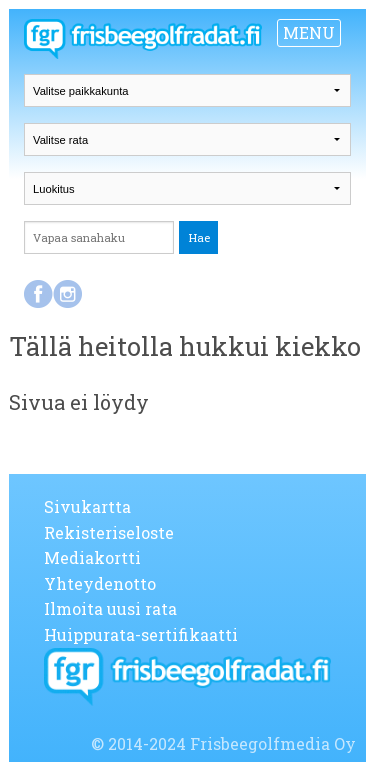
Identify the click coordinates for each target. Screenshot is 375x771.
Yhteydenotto (100, 583)
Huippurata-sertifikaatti (141, 634)
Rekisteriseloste (109, 532)
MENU (309, 32)
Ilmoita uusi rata (110, 608)
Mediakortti (92, 557)
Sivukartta (87, 506)
